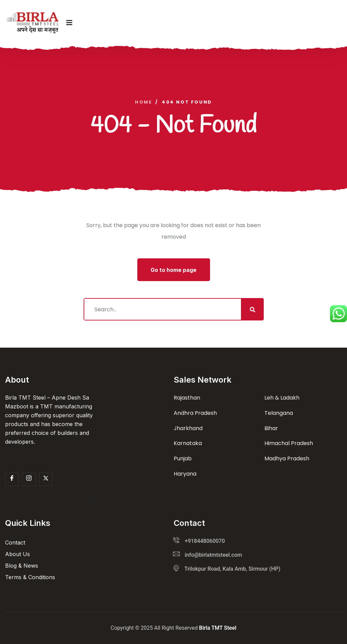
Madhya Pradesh (287, 458)
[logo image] (32, 23)
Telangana (279, 413)
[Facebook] (12, 479)
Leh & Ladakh (282, 398)
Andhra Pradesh (195, 413)
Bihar (271, 428)
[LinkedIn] (104, 501)
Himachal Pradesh (289, 443)
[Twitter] (46, 479)
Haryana (185, 474)
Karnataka (188, 443)
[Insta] (29, 479)
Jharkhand (188, 428)
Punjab (183, 458)
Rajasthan (187, 398)
